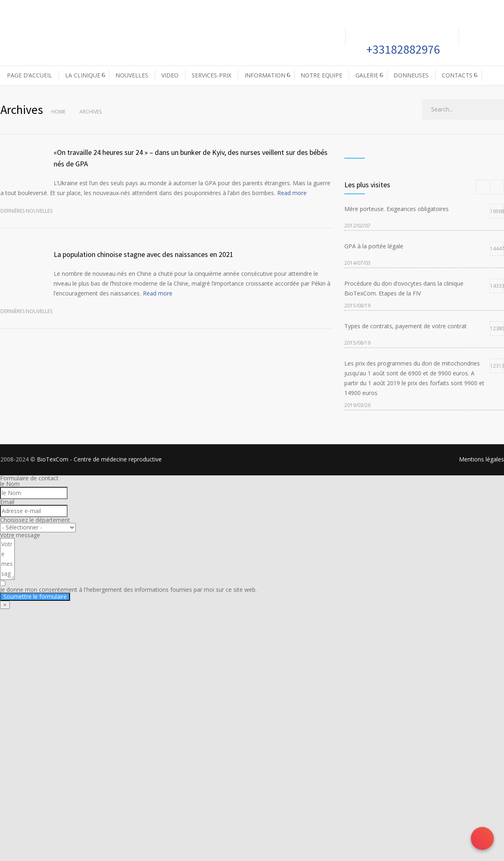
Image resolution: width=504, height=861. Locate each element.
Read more (292, 193)
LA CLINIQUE (83, 75)
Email (7, 502)
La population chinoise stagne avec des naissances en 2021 (144, 254)
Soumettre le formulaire (35, 596)
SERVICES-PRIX (211, 75)
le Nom (10, 484)
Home (58, 112)
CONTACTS (457, 75)
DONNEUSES (411, 75)
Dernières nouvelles (26, 211)
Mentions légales (481, 459)
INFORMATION (265, 75)
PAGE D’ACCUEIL (29, 75)
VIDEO (170, 75)
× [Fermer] (5, 605)
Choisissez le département (35, 520)
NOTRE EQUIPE (321, 75)
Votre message (20, 535)
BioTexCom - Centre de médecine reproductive (99, 459)
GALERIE (367, 75)
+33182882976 (402, 49)
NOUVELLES (132, 75)
